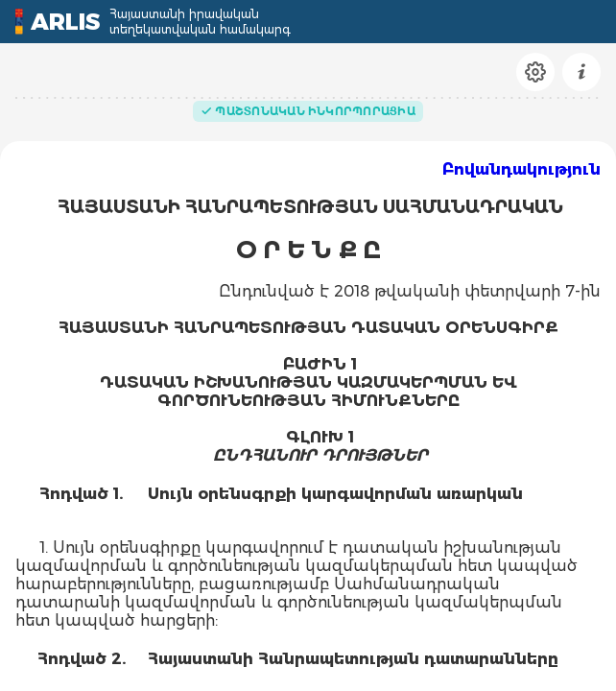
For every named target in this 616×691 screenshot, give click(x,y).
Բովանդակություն (521, 169)
